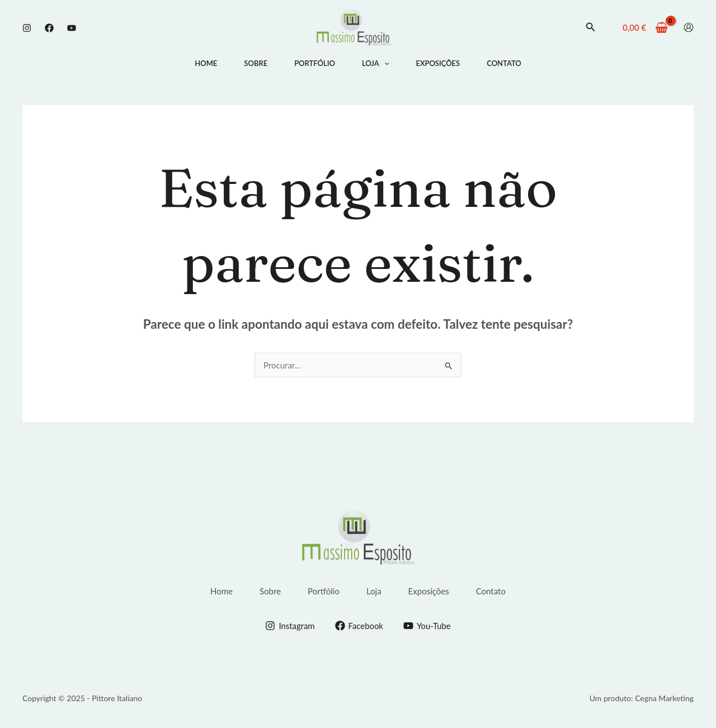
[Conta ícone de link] (689, 27)
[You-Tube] (427, 626)
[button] (591, 27)
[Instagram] (27, 28)
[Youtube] (72, 28)
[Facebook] (49, 28)
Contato (504, 63)
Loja (375, 63)
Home (206, 63)
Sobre (256, 63)
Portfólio (315, 63)
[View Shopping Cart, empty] (645, 28)
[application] (384, 63)
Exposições (438, 63)
